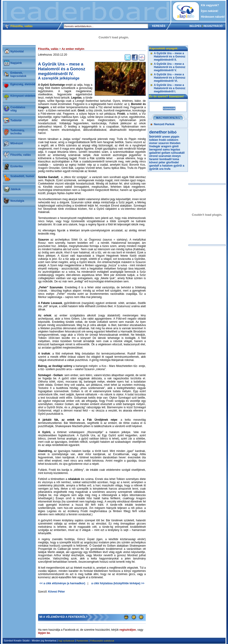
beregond (156, 150)
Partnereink (82, 641)
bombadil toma (169, 159)
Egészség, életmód (23, 84)
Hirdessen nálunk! (213, 17)
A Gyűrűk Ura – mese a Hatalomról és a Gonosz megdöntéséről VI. (170, 78)
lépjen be (44, 633)
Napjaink (16, 63)
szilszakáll (178, 153)
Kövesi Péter (57, 592)
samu (166, 150)
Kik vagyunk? (210, 5)
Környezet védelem (23, 96)
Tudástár (16, 120)
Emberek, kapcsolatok (18, 74)
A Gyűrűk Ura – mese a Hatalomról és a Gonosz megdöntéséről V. (170, 67)
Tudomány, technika (18, 132)
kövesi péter (157, 162)
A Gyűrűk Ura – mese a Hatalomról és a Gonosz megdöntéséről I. (170, 88)
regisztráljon (128, 630)
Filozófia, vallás (21, 155)
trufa (167, 169)
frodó (162, 140)
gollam (166, 153)
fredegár (155, 146)
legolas (175, 150)
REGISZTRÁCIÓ (213, 26)
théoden (175, 143)
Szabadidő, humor (22, 176)
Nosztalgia (17, 201)
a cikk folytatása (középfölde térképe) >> (118, 583)
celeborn (172, 140)
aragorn (166, 146)
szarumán (165, 156)
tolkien (154, 140)
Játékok (16, 189)
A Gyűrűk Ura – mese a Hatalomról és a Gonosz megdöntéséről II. (170, 57)
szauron (164, 143)
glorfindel (172, 162)
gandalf (154, 166)
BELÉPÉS (195, 26)
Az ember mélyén (73, 49)
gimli (175, 146)
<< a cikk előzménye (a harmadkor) (62, 583)
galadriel (155, 153)
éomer (153, 143)
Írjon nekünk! (210, 11)
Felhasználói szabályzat (102, 641)
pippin (175, 137)
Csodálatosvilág (18, 109)
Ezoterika (16, 166)
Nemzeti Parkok (164, 124)
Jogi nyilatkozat (66, 641)
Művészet (17, 143)
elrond (153, 156)
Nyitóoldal (17, 51)
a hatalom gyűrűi (171, 166)
